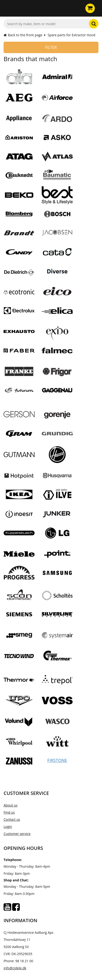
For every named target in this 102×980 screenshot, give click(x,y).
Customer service (17, 834)
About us (10, 805)
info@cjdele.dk (15, 968)
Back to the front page (23, 35)
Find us (9, 812)
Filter (51, 47)
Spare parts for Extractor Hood (71, 35)
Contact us (12, 819)
